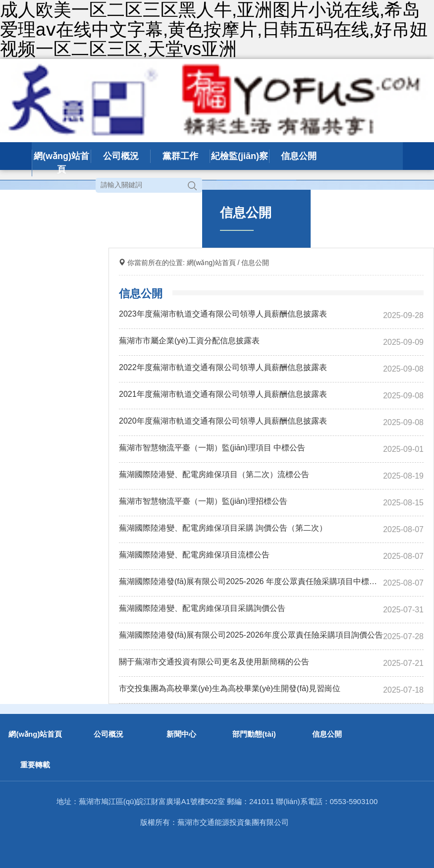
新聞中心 (181, 734)
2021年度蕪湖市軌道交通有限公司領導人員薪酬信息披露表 (223, 394)
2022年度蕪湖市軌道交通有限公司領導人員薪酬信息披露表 (223, 367)
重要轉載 (35, 765)
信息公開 (299, 156)
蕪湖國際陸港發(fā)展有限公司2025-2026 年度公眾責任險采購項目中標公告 (251, 581)
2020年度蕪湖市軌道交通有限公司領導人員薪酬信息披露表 (223, 421)
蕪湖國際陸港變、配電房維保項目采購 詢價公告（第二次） (223, 528)
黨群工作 (180, 156)
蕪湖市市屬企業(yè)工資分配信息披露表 (189, 341)
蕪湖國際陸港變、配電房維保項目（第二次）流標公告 (214, 474)
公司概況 (121, 156)
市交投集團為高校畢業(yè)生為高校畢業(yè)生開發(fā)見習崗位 (230, 688)
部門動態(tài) (254, 734)
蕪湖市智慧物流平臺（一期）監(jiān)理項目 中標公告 (212, 448)
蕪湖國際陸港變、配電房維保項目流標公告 (194, 555)
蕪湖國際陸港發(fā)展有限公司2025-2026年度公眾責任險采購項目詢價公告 (251, 635)
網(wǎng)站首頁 (61, 163)
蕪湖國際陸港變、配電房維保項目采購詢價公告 (202, 608)
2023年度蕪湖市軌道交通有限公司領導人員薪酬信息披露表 (223, 314)
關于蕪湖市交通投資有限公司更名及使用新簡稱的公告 (214, 662)
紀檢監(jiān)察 (240, 156)
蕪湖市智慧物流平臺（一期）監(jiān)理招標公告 (203, 501)
